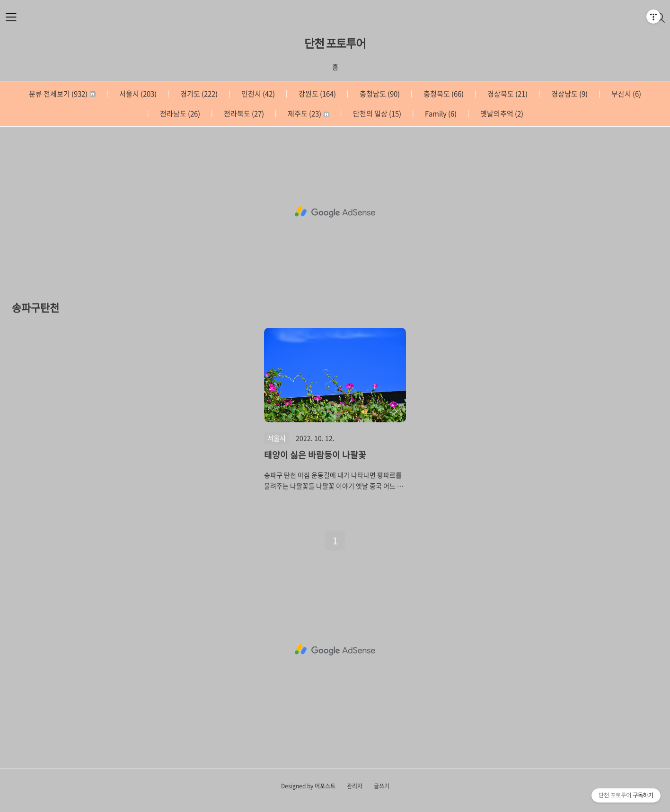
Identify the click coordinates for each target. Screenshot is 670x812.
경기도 (198, 94)
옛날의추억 (501, 114)
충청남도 (379, 94)
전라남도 (179, 114)
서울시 (137, 94)
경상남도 (569, 94)
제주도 (308, 114)
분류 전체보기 (62, 94)
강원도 (317, 94)
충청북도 (443, 94)
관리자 (355, 786)
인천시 (257, 94)
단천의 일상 (376, 114)
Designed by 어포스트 (308, 786)
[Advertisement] (335, 212)
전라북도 (243, 114)
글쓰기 (382, 786)
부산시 (626, 94)
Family (440, 114)
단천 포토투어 (335, 43)
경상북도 (507, 94)
